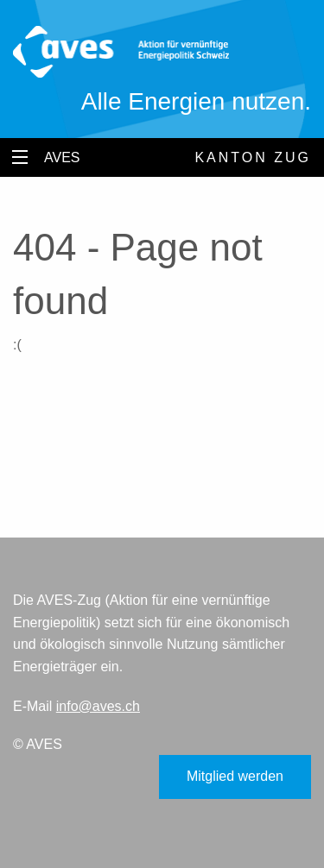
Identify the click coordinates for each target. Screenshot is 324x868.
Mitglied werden (235, 776)
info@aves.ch (98, 706)
